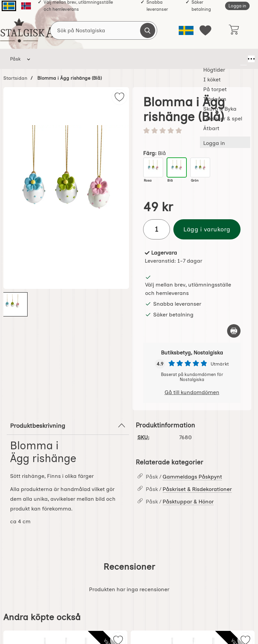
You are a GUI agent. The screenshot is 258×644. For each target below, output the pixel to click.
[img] (119, 97)
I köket (78, 59)
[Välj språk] (186, 30)
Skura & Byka (174, 59)
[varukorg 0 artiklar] (234, 30)
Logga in (237, 6)
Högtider (49, 59)
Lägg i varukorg (207, 229)
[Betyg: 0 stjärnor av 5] (192, 131)
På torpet (107, 59)
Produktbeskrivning (68, 425)
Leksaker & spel (215, 59)
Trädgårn (141, 59)
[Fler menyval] (244, 59)
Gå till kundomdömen (192, 392)
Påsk (15, 59)
